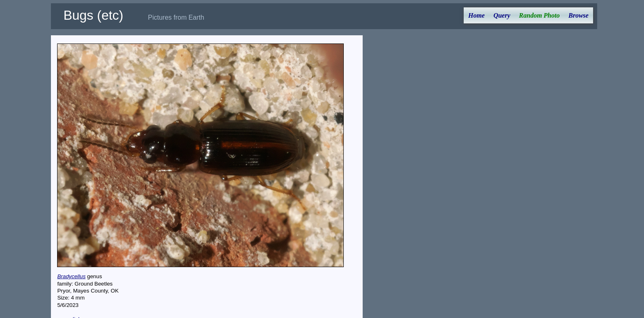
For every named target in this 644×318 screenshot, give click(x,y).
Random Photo (539, 15)
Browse (578, 15)
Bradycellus (71, 276)
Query (502, 15)
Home (476, 15)
